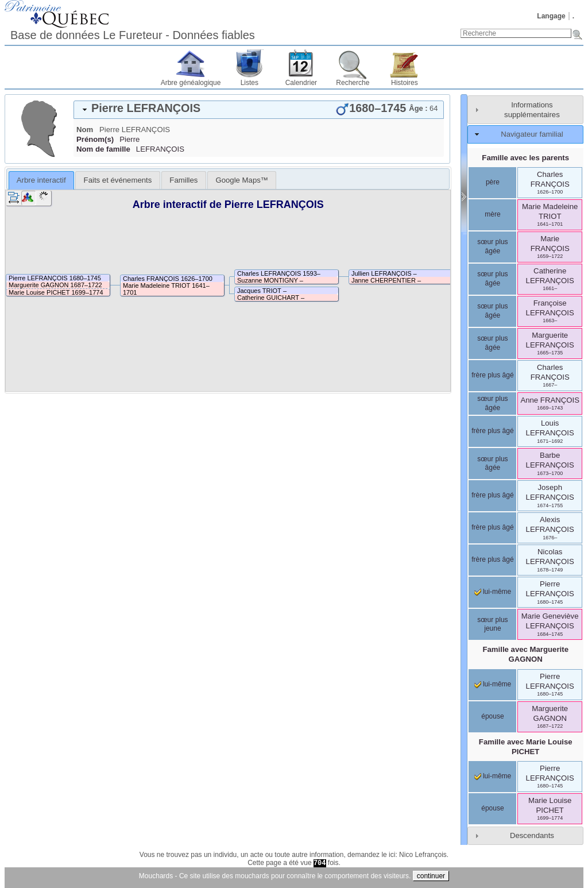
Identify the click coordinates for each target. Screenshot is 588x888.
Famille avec (525, 654)
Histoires (405, 83)
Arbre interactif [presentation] (41, 180)
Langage (551, 16)
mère (492, 214)
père (493, 182)
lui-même (493, 592)
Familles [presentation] (183, 180)
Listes (249, 83)
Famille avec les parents (525, 158)
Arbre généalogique (191, 83)
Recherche (353, 83)
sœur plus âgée (492, 246)
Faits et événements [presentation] (118, 180)
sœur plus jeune (492, 624)
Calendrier (301, 83)
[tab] (259, 110)
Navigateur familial (532, 134)
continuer (431, 876)
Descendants (532, 835)
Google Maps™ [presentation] (242, 180)
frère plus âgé (492, 375)
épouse (492, 716)
